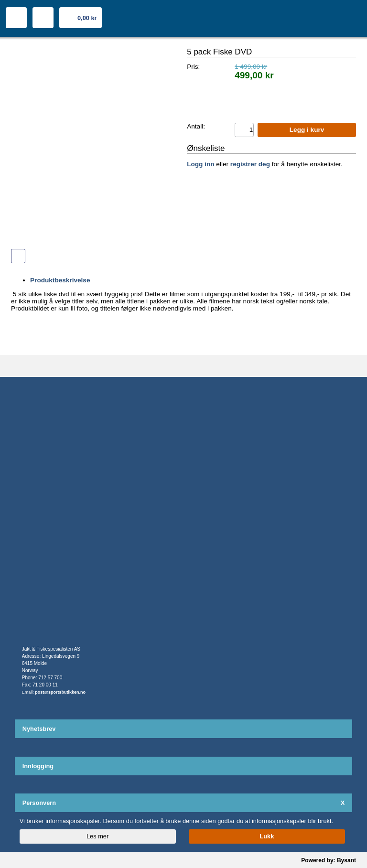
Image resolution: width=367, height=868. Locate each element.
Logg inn (200, 164)
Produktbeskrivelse (60, 280)
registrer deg (250, 164)
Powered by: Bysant (329, 860)
